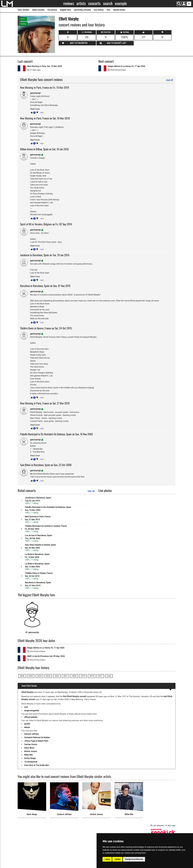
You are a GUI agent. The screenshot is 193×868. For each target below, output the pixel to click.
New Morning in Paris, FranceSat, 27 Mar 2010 (38, 518)
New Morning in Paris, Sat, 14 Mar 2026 (45, 66)
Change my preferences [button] (134, 859)
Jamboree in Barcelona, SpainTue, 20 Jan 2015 (38, 499)
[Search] (179, 4)
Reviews (69, 3)
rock (26, 707)
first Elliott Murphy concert (75, 696)
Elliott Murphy (69, 19)
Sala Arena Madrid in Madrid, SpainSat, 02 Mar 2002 (40, 546)
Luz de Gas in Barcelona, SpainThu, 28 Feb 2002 (38, 537)
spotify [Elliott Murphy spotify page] (27, 724)
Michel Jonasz (31, 751)
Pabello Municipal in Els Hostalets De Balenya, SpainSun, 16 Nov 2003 (48, 509)
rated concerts (38, 10)
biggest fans (65, 10)
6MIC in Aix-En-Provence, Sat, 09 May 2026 (46, 656)
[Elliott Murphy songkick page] (163, 833)
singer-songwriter (32, 711)
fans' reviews (23, 10)
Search (108, 3)
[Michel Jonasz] (97, 797)
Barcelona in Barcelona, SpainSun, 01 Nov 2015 (38, 584)
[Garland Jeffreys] (64, 797)
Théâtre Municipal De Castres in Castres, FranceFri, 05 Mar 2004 (46, 528)
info (108, 10)
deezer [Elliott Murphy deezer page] (27, 727)
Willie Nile (28, 755)
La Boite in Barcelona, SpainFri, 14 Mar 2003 (37, 556)
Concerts (94, 3)
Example (121, 3)
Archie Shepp (30, 758)
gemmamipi (35, 93)
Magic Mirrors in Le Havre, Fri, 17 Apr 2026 (127, 66)
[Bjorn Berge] (32, 797)
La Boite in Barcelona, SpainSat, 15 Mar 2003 (37, 565)
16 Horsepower (31, 762)
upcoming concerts (82, 10)
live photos (52, 10)
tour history (99, 10)
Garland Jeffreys (31, 734)
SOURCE (21, 17)
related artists (119, 10)
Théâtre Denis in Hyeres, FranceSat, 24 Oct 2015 (39, 575)
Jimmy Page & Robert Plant (36, 741)
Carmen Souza (31, 744)
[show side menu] (189, 4)
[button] (184, 4)
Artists (81, 3)
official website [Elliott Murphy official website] (31, 717)
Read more (35, 109)
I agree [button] (107, 859)
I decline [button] (117, 859)
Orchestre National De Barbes (37, 737)
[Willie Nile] (129, 797)
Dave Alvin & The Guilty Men (37, 765)
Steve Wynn (29, 748)
